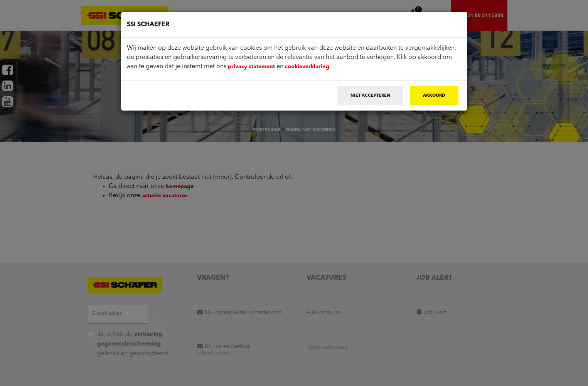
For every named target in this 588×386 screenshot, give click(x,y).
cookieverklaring (307, 67)
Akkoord (434, 96)
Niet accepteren (370, 96)
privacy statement (251, 67)
